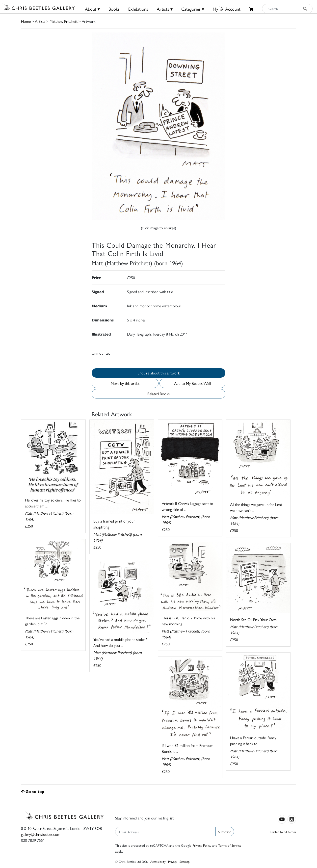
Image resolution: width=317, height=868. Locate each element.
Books (114, 9)
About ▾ (92, 9)
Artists (40, 21)
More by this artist (125, 383)
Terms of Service (230, 845)
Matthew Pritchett (64, 21)
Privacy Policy (202, 845)
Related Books (158, 394)
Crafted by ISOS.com (283, 832)
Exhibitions (138, 9)
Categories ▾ (193, 9)
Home (26, 21)
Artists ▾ (165, 9)
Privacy (172, 861)
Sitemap (185, 861)
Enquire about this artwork (159, 373)
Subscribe (225, 832)
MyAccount (227, 9)
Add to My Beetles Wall (192, 383)
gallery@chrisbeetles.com (41, 834)
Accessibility (158, 861)
